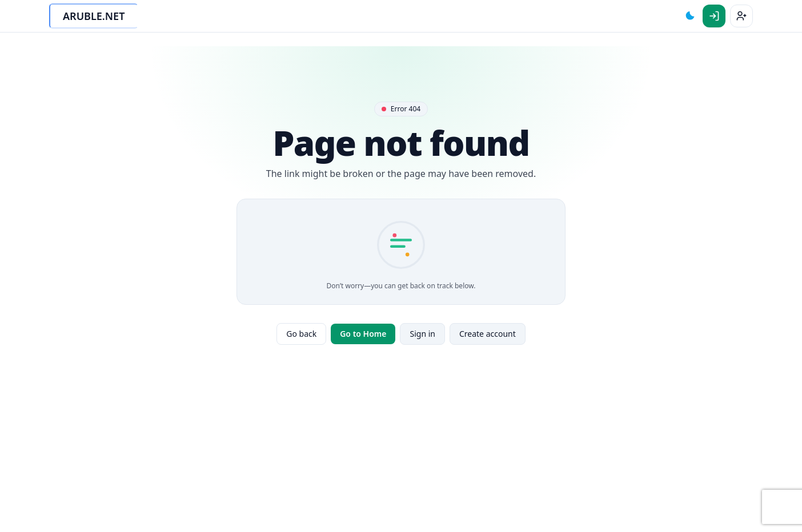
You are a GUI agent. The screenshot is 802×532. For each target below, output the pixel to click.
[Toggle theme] (690, 16)
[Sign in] (714, 16)
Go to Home (363, 334)
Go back (301, 334)
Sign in (422, 334)
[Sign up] (741, 16)
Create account (488, 334)
